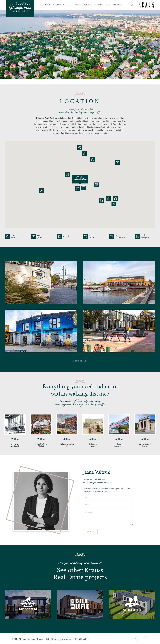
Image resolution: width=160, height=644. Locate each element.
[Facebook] (135, 639)
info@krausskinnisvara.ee (101, 483)
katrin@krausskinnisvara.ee (58, 639)
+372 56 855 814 (97, 480)
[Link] (20, 8)
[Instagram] (145, 639)
